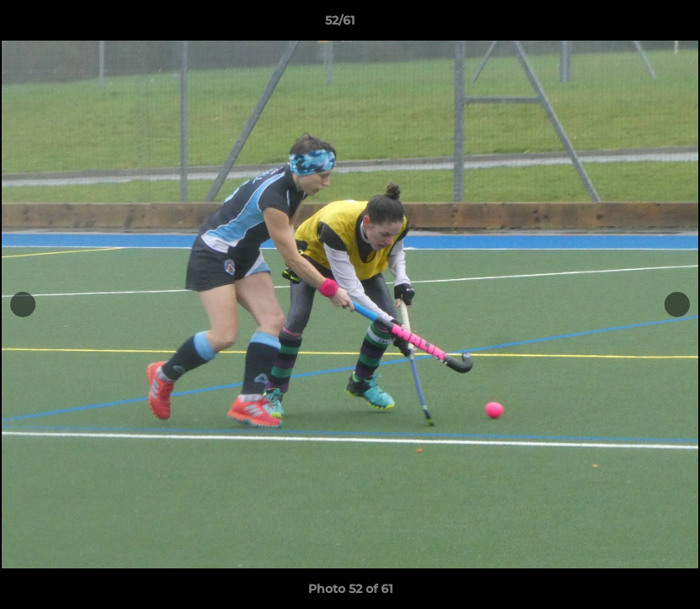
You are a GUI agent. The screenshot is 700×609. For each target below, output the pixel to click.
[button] (629, 25)
